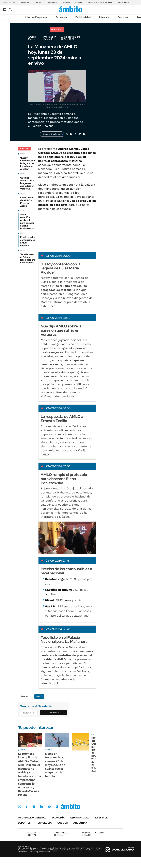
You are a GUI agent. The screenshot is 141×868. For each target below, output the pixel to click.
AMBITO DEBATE (93, 834)
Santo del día (123, 2)
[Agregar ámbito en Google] (52, 134)
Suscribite (54, 712)
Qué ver (62, 823)
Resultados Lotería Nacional (100, 2)
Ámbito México (32, 38)
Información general (36, 17)
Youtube (49, 807)
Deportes (123, 17)
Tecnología (25, 2)
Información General (50, 38)
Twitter (19, 807)
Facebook (27, 807)
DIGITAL (34, 834)
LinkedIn (41, 807)
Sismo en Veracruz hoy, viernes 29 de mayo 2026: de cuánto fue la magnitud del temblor (55, 765)
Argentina (80, 823)
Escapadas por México (73, 2)
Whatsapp (57, 807)
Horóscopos (52, 2)
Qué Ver (38, 2)
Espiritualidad (83, 17)
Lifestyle (104, 17)
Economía (61, 17)
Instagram (34, 807)
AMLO (39, 696)
